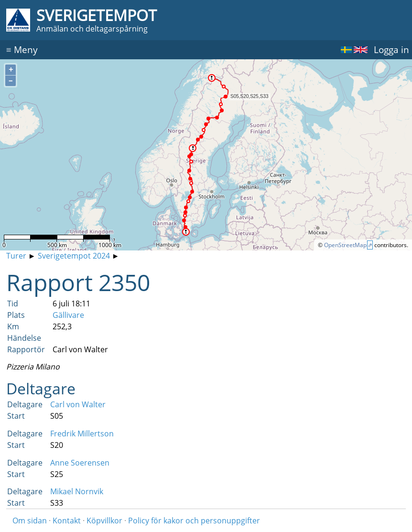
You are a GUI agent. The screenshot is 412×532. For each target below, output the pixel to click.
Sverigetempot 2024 (74, 256)
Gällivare (68, 315)
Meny (22, 49)
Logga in (391, 49)
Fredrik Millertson (82, 434)
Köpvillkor (104, 521)
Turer (16, 256)
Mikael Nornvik (77, 491)
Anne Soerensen (80, 463)
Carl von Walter (78, 404)
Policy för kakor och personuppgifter (194, 521)
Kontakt (67, 521)
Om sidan (30, 521)
